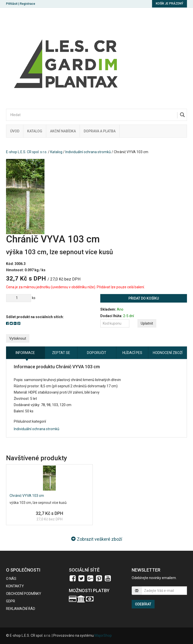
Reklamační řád (21, 609)
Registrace (28, 4)
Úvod (15, 131)
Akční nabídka (63, 131)
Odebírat (143, 604)
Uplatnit (147, 323)
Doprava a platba (100, 131)
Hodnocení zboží (168, 353)
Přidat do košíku (144, 298)
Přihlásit (12, 4)
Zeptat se (61, 353)
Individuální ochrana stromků (88, 152)
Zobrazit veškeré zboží (97, 539)
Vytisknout (18, 338)
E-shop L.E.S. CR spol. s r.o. (27, 152)
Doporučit (97, 353)
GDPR (11, 601)
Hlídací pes (132, 353)
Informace (25, 353)
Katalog (35, 131)
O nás (11, 579)
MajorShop (103, 635)
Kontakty (15, 586)
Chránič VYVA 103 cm (27, 496)
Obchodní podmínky (24, 594)
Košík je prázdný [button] (170, 4)
